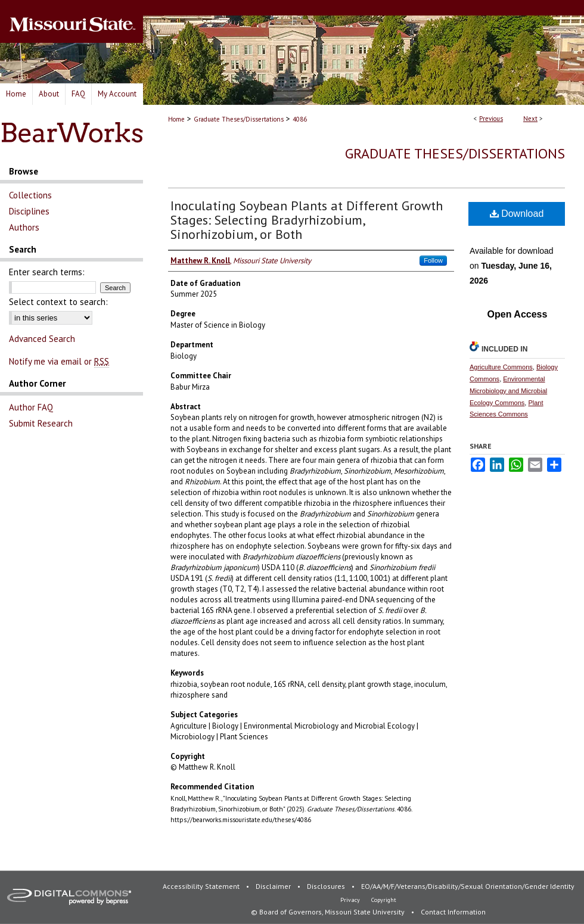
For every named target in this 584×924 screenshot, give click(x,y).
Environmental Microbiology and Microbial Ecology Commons (508, 391)
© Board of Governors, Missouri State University (329, 912)
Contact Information (453, 912)
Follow (433, 260)
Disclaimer (274, 886)
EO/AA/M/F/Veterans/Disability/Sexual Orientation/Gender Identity (468, 886)
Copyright (384, 900)
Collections (30, 195)
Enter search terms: (47, 272)
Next (530, 119)
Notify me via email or (59, 361)
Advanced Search (42, 339)
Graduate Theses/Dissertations (239, 119)
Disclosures (327, 886)
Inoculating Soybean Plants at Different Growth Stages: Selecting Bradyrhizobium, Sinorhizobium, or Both (307, 220)
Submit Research (41, 423)
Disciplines (29, 211)
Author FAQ (31, 407)
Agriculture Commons (501, 367)
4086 (300, 119)
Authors (24, 227)
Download (517, 214)
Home (176, 119)
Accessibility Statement (202, 886)
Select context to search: (58, 302)
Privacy (351, 900)
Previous (491, 119)
